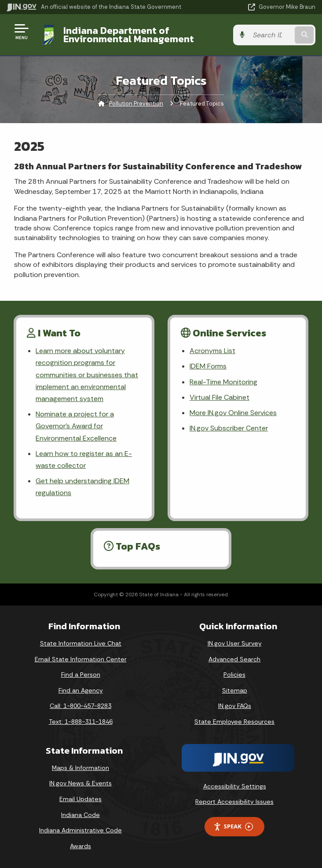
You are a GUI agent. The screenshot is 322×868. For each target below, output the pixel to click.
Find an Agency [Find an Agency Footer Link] (81, 690)
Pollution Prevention (136, 104)
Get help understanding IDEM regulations (82, 487)
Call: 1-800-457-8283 (80, 706)
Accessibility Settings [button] (235, 786)
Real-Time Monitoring (223, 382)
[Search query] (271, 35)
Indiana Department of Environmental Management (129, 35)
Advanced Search (234, 659)
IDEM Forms (208, 366)
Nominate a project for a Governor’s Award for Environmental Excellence (76, 426)
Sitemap (235, 690)
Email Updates (80, 799)
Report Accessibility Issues (234, 802)
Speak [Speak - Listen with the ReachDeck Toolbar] (233, 826)
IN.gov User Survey (235, 643)
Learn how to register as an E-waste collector (84, 460)
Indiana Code (80, 815)
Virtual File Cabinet (220, 397)
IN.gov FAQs (235, 706)
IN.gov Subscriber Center (229, 428)
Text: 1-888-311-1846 (81, 722)
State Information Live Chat (81, 643)
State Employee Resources (234, 722)
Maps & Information (80, 768)
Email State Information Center (81, 659)
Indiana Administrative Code (80, 830)
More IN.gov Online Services (233, 413)
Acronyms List (212, 351)
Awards (80, 846)
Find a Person (81, 675)
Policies (234, 675)
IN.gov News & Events (80, 783)
